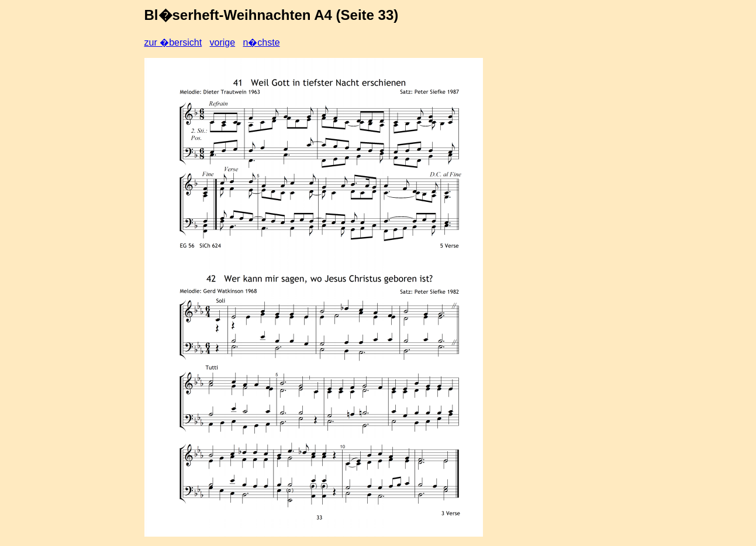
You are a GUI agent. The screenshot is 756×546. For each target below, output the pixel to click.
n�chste (261, 42)
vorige (223, 42)
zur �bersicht (173, 42)
